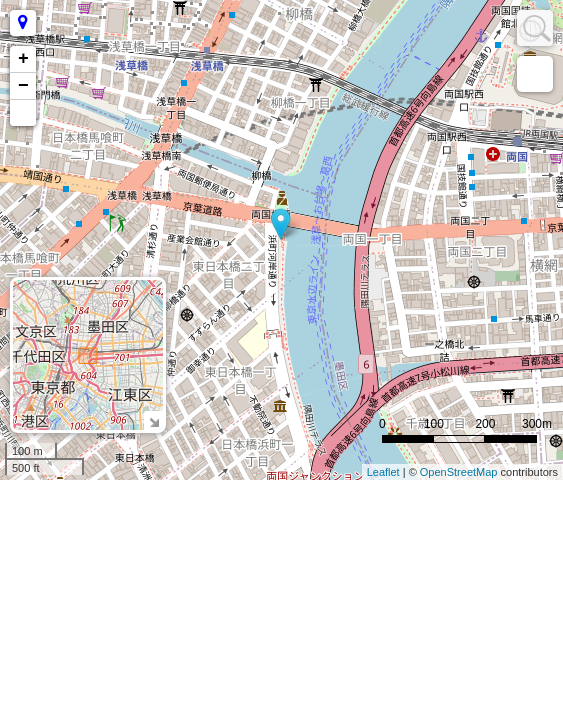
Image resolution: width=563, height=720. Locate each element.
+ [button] (23, 59)
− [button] (23, 86)
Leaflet (383, 472)
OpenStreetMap (459, 472)
